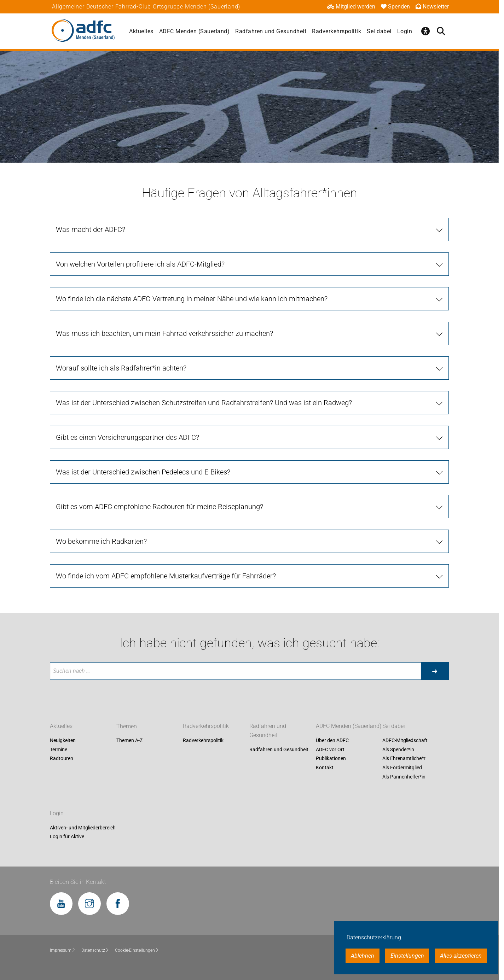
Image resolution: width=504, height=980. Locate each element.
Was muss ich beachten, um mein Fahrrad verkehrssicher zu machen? (164, 333)
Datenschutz (95, 950)
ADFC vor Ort (330, 749)
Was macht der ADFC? (91, 229)
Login (405, 31)
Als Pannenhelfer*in (404, 777)
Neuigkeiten (63, 741)
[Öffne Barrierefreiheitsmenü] (425, 31)
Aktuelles (141, 31)
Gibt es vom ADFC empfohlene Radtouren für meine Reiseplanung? (160, 507)
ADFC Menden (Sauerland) (195, 31)
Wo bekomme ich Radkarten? (101, 541)
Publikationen (331, 759)
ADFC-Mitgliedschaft (405, 741)
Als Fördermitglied (402, 768)
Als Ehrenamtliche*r (404, 759)
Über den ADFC (332, 741)
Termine (59, 749)
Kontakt (325, 768)
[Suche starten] (435, 671)
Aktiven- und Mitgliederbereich (83, 828)
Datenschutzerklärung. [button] (375, 937)
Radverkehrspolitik (337, 31)
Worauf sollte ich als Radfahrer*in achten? (121, 368)
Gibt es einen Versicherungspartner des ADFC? (128, 437)
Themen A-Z (129, 741)
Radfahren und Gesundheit (271, 31)
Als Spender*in (398, 749)
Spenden (395, 7)
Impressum (63, 950)
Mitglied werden (351, 7)
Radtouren (62, 759)
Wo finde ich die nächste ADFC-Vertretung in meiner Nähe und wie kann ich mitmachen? (192, 299)
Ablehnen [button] (363, 956)
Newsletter (432, 7)
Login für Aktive (67, 837)
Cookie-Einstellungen (137, 950)
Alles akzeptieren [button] (461, 956)
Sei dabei (379, 31)
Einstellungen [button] (407, 956)
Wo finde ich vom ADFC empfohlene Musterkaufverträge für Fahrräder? (166, 576)
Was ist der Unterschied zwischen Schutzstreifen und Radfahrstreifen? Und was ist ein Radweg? (204, 403)
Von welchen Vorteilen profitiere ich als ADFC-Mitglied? (140, 264)
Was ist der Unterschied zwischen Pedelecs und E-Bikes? (143, 472)
